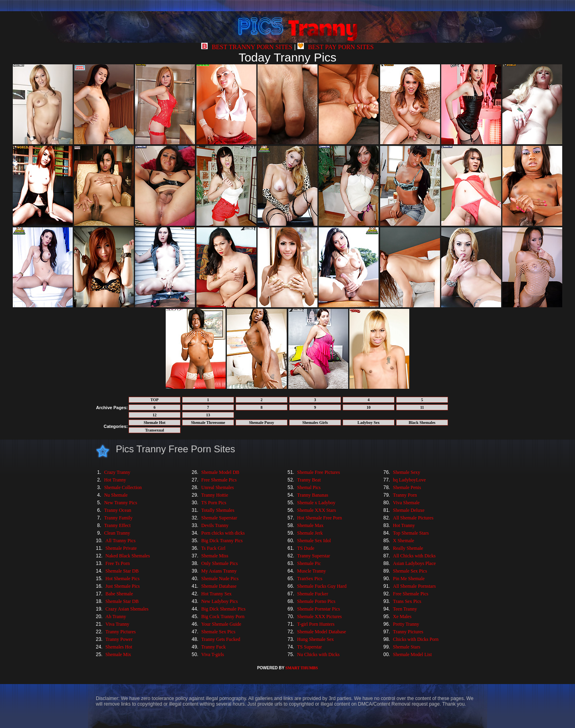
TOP (155, 400)
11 (422, 407)
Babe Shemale (119, 594)
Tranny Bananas (313, 495)
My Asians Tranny (219, 571)
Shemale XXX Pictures (319, 617)
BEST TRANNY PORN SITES (247, 47)
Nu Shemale (116, 495)
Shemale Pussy (261, 423)
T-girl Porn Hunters (316, 624)
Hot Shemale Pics (122, 579)
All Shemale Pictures (413, 518)
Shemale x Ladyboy (316, 503)
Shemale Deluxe (409, 510)
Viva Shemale (406, 503)
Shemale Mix (118, 654)
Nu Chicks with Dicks (318, 654)
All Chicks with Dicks (414, 556)
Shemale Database (219, 586)
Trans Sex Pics (407, 601)
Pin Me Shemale (409, 579)
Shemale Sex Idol (314, 541)
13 (208, 415)
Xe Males (402, 617)
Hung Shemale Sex (315, 639)
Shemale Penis (407, 487)
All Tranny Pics (120, 541)
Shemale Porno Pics (316, 601)
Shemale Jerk (310, 533)
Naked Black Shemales (128, 556)
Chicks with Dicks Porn (416, 639)
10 (369, 407)
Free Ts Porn (118, 563)
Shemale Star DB (122, 571)
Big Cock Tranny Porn (223, 617)
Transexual (155, 430)
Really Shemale (408, 548)
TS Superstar (309, 647)
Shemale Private (121, 548)
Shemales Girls (315, 423)
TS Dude (306, 548)
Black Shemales (422, 423)
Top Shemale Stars (411, 533)
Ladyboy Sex (368, 423)
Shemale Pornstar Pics (318, 609)
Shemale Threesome (208, 423)
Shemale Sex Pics (218, 632)
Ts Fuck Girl (213, 548)
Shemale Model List (412, 654)
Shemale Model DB (220, 472)
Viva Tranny (117, 624)
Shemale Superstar (219, 518)
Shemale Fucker (313, 594)
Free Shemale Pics (219, 480)
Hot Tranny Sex (216, 594)
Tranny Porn (405, 495)
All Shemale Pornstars (414, 586)
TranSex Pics (310, 579)
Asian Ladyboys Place (414, 563)
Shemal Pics (309, 487)
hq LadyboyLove (409, 480)
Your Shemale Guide (221, 624)
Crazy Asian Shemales (127, 609)
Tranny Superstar (314, 556)
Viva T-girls (213, 654)
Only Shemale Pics (219, 563)
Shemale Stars (406, 647)
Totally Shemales (218, 510)
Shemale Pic (309, 563)
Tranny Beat (309, 480)
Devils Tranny (215, 525)
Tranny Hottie (215, 495)
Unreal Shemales (218, 487)
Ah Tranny (116, 617)
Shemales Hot (119, 647)
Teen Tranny (405, 609)
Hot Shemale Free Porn (319, 518)
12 (155, 415)
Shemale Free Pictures (318, 472)
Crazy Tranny (117, 472)
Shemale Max (310, 525)
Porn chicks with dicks (223, 533)
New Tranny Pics (121, 503)
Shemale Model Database (322, 632)
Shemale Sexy (406, 472)
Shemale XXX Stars (316, 510)
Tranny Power (119, 639)
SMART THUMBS (302, 668)
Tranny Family (118, 518)
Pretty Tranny (406, 624)
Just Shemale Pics (123, 586)
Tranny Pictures (121, 632)
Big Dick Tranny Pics (222, 541)
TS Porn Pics (214, 503)
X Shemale (403, 541)
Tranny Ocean (118, 510)
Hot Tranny (115, 480)
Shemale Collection (123, 487)
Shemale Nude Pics (220, 579)
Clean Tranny (117, 533)
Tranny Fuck (213, 647)
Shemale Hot (155, 423)
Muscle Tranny (311, 571)
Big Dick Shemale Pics (223, 609)
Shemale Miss (215, 556)
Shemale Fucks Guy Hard (322, 586)
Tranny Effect (117, 525)
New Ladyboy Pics (219, 601)
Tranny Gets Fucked (221, 639)
